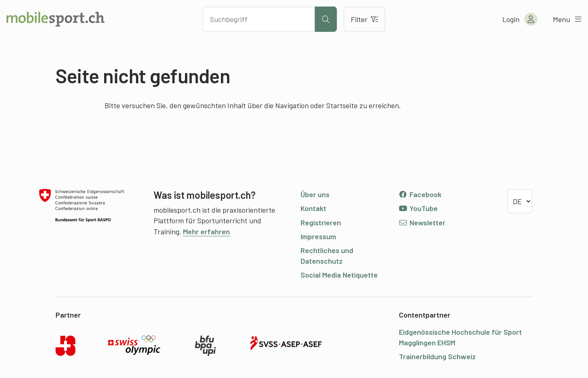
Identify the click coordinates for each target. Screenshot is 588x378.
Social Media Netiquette (339, 275)
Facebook (420, 194)
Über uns (315, 194)
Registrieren (321, 222)
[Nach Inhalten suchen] (259, 19)
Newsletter (422, 222)
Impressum (318, 236)
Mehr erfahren (206, 231)
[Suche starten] (326, 19)
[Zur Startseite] (56, 19)
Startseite (342, 105)
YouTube (418, 208)
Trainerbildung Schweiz (437, 356)
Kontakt (313, 208)
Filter (364, 19)
